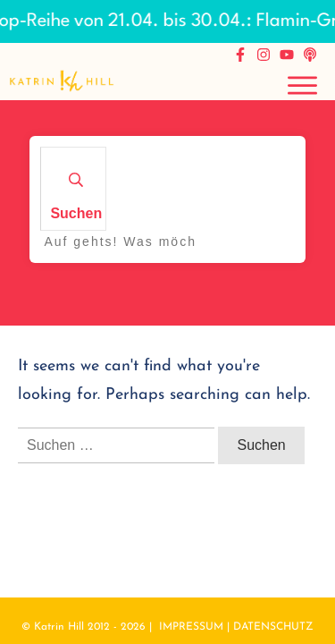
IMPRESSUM (191, 627)
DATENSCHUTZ (273, 627)
